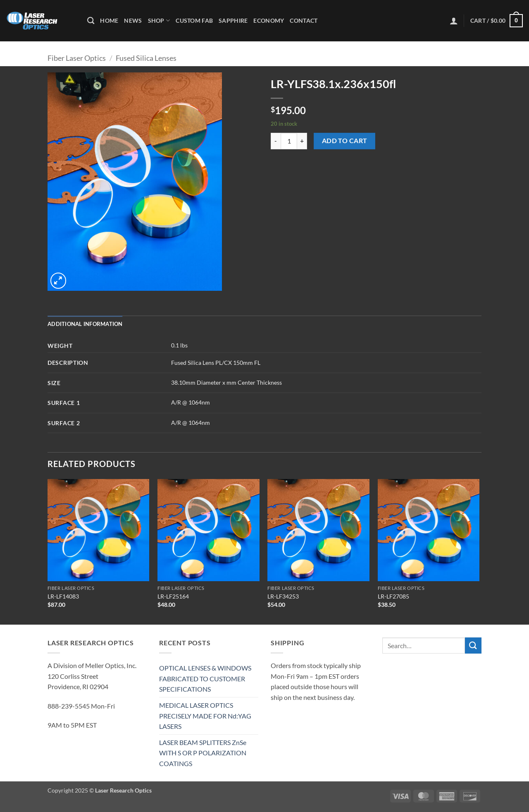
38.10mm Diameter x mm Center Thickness (226, 382)
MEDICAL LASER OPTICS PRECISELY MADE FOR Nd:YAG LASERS (205, 716)
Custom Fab (194, 20)
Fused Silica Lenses (146, 58)
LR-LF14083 (63, 596)
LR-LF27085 (393, 596)
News (133, 20)
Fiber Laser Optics (77, 58)
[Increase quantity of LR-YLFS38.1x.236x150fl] (302, 141)
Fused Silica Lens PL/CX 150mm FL (216, 363)
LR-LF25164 (173, 596)
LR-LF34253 (283, 596)
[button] (454, 21)
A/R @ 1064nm (191, 402)
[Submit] (473, 646)
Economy (269, 20)
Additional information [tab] (85, 324)
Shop (159, 20)
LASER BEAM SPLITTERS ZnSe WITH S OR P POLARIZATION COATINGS (203, 753)
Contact (304, 20)
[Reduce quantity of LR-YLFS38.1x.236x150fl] (276, 141)
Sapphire (233, 20)
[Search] (91, 21)
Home (109, 20)
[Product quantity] (289, 141)
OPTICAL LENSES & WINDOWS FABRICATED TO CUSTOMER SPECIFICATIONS (205, 678)
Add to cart (345, 141)
